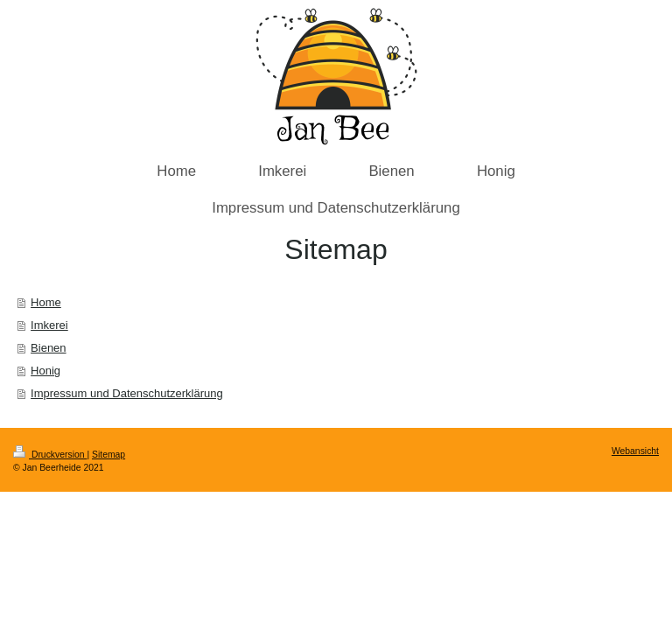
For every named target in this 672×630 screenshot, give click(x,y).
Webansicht (635, 451)
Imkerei (49, 325)
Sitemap (108, 455)
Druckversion (50, 455)
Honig (45, 371)
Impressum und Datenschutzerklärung (127, 393)
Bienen (48, 348)
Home (46, 302)
